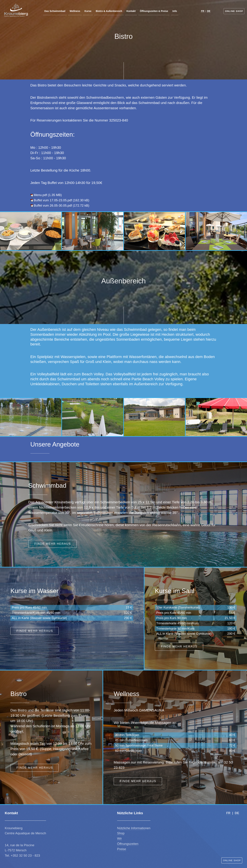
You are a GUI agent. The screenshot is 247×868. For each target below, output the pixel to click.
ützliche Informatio (132, 828)
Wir (120, 838)
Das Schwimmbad (55, 11)
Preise (122, 849)
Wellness (75, 11)
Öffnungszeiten (128, 844)
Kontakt (131, 11)
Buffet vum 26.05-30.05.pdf (53, 205)
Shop (121, 833)
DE (209, 11)
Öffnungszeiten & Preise (154, 11)
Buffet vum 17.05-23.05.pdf (53, 200)
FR (203, 11)
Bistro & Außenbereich (109, 11)
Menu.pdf (40, 195)
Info (175, 11)
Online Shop (234, 11)
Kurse (88, 11)
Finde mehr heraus (53, 544)
